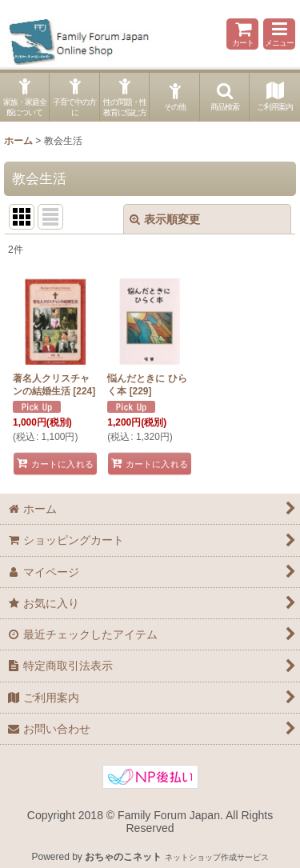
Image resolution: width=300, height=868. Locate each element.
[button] (279, 34)
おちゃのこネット (123, 857)
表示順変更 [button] (165, 219)
